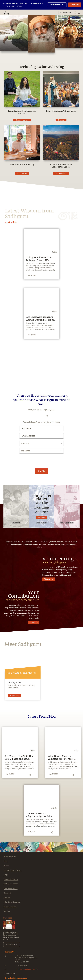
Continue (75, 5)
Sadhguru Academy (11, 956)
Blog (6, 933)
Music (6, 938)
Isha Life (7, 970)
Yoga (6, 947)
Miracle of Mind (10, 929)
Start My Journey (22, 120)
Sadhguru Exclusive (11, 952)
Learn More (41, 590)
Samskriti (8, 965)
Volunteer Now (49, 652)
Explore (61, 120)
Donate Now (33, 695)
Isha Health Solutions (12, 974)
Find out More (61, 174)
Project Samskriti (11, 979)
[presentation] (41, 532)
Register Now (14, 768)
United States (57, 5)
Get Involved (22, 174)
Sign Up (41, 543)
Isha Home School (11, 961)
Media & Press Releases (13, 943)
